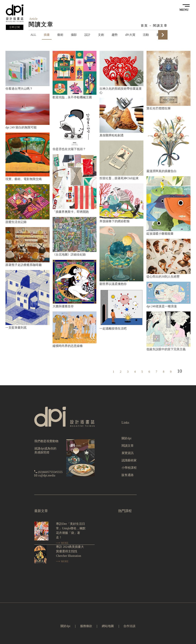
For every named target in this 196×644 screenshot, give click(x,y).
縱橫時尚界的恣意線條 (68, 346)
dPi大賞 (130, 35)
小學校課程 (129, 468)
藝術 (60, 35)
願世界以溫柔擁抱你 (113, 284)
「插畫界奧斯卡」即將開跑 (71, 212)
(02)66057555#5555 (50, 472)
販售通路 (128, 475)
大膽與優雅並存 (63, 306)
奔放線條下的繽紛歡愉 (115, 221)
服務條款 (86, 626)
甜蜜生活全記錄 (16, 222)
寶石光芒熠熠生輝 (158, 108)
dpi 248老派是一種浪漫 (162, 306)
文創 (101, 35)
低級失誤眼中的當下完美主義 (166, 349)
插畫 (47, 35)
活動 (146, 35)
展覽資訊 (128, 453)
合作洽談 (129, 626)
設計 (87, 35)
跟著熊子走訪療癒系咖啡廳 (24, 265)
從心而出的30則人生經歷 (163, 277)
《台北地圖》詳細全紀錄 (69, 254)
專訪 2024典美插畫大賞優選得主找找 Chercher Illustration (70, 551)
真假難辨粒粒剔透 (112, 135)
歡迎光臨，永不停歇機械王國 (72, 97)
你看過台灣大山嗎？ (19, 89)
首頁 (144, 26)
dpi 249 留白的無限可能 (21, 127)
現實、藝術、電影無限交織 (24, 179)
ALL (33, 35)
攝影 (74, 35)
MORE (62, 543)
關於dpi (126, 438)
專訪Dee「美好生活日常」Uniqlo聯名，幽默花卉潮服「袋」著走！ (71, 531)
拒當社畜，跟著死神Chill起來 (119, 178)
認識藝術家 (129, 460)
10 (180, 371)
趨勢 (115, 35)
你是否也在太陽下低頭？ (69, 149)
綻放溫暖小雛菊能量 (160, 234)
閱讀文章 (160, 26)
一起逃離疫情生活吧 (113, 328)
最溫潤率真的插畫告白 (162, 171)
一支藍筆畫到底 (16, 328)
